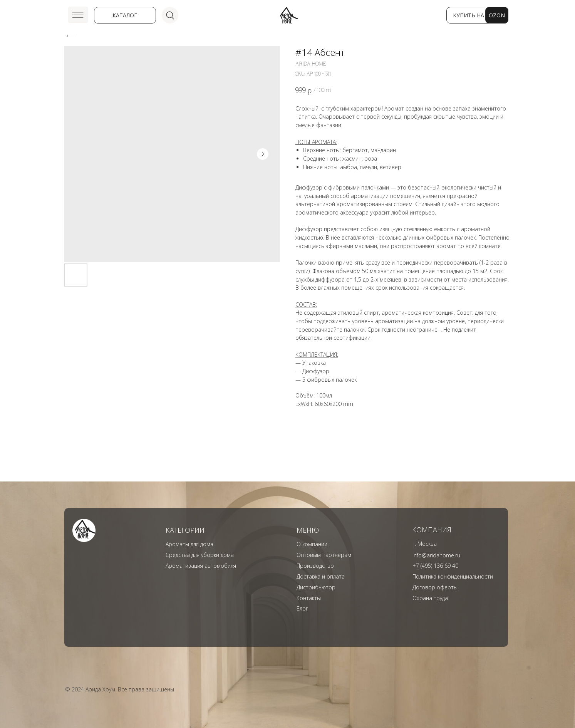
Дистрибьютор (316, 587)
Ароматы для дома (189, 544)
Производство (315, 566)
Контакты (309, 598)
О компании (312, 544)
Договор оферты (435, 587)
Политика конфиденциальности (453, 576)
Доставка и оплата (321, 576)
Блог (302, 608)
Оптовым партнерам (324, 555)
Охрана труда (430, 598)
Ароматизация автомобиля (201, 566)
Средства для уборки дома (200, 555)
